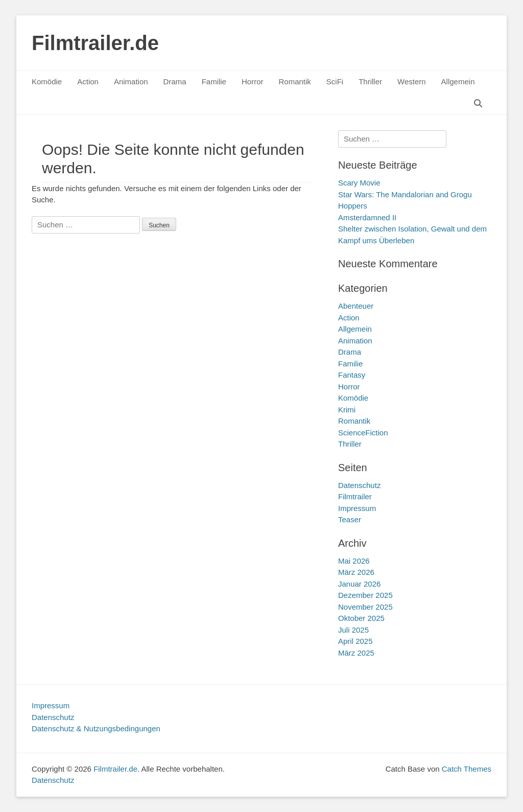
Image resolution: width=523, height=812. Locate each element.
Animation (131, 82)
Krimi (347, 410)
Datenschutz (359, 485)
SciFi (335, 82)
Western (412, 82)
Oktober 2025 (361, 618)
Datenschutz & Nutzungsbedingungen (96, 728)
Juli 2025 (353, 630)
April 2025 (355, 641)
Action (88, 82)
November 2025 (365, 607)
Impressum (357, 508)
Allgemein (458, 82)
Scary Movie (359, 183)
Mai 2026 (354, 561)
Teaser (350, 519)
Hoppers (353, 206)
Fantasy (352, 375)
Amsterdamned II (367, 217)
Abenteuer (356, 306)
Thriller (370, 82)
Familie (214, 82)
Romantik (294, 82)
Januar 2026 (359, 584)
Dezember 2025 (365, 595)
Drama (175, 82)
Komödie (47, 82)
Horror (253, 82)
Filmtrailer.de (95, 43)
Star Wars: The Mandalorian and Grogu (405, 194)
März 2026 (356, 572)
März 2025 (356, 653)
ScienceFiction (363, 433)
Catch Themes (467, 769)
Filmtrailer (355, 496)
